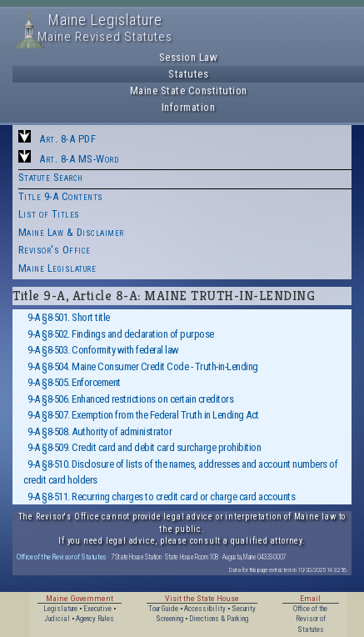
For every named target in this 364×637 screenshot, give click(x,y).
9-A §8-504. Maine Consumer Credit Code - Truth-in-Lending (143, 366)
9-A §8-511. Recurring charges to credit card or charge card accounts (161, 497)
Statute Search (51, 177)
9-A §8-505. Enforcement (74, 382)
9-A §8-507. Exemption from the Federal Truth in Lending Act (143, 415)
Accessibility (205, 609)
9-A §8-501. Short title (69, 317)
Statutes (188, 74)
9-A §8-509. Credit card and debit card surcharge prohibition (144, 447)
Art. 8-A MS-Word (79, 159)
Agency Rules (95, 619)
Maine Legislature (57, 268)
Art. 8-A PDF (67, 139)
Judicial (57, 619)
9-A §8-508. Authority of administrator (100, 431)
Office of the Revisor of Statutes (62, 557)
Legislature (60, 609)
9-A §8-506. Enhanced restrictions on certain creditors (130, 399)
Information (189, 107)
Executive (97, 609)
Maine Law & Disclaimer (71, 232)
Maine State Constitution (189, 90)
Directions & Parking (219, 619)
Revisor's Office (55, 250)
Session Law (189, 57)
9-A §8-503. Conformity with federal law (103, 350)
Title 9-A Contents (61, 196)
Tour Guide (163, 609)
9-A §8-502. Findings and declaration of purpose (121, 334)
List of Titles (49, 214)
